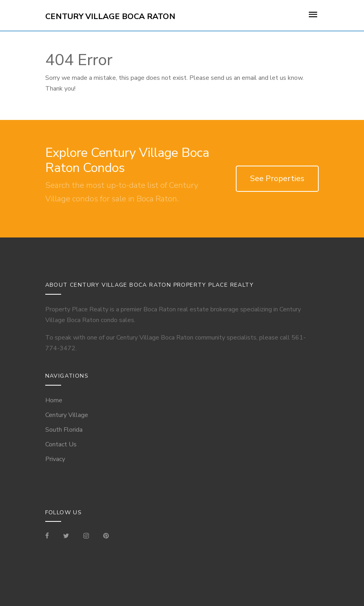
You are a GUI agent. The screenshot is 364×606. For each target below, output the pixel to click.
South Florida (64, 430)
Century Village (67, 415)
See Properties (277, 179)
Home (54, 400)
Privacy (55, 459)
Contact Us (61, 444)
